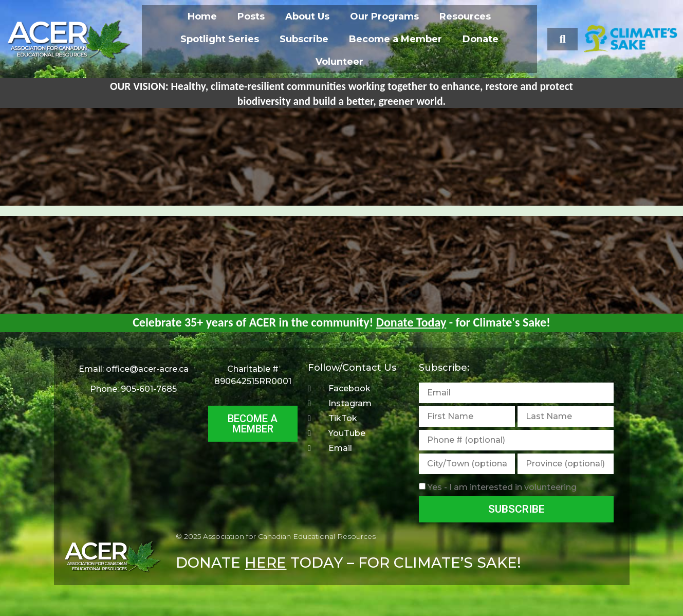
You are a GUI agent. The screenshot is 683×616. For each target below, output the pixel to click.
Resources (465, 16)
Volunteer (339, 62)
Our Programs (384, 16)
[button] (563, 39)
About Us (307, 16)
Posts (251, 16)
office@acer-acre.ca (147, 369)
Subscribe (304, 39)
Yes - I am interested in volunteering (502, 487)
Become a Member (395, 39)
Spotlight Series (220, 39)
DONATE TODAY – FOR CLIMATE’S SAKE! (348, 563)
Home (202, 16)
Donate (481, 39)
